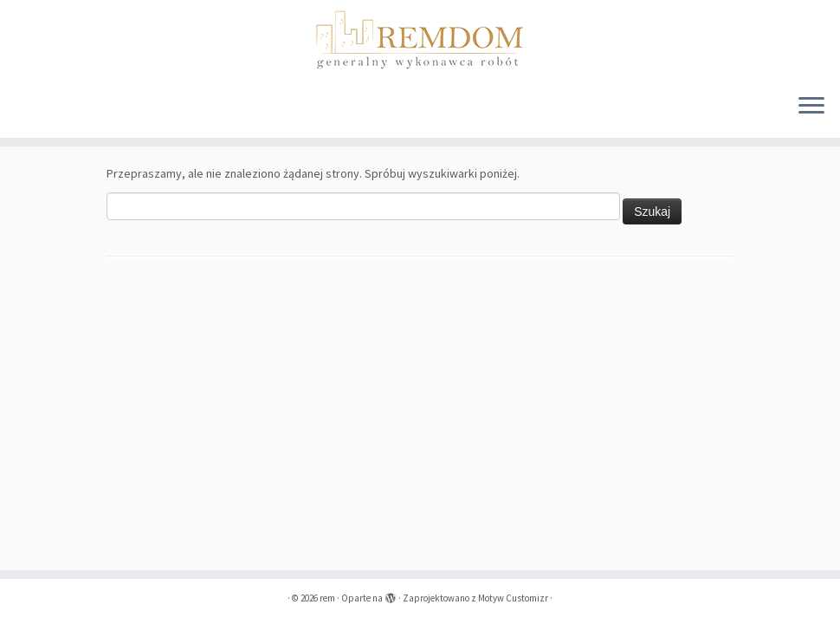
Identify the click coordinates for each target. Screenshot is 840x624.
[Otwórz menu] (811, 107)
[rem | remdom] (420, 40)
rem (327, 598)
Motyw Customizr (513, 598)
